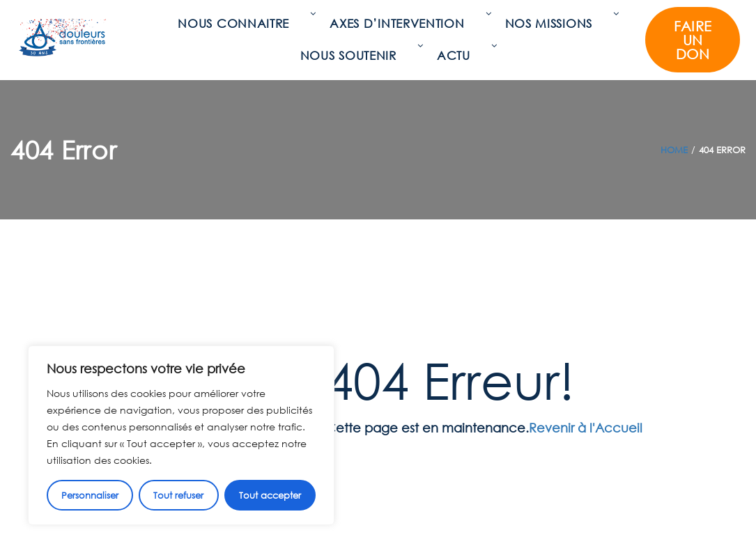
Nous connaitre (237, 23)
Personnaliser (90, 495)
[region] (181, 435)
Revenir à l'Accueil (586, 428)
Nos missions (552, 23)
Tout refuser (178, 495)
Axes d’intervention (400, 23)
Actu (457, 55)
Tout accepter (270, 495)
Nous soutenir (352, 55)
